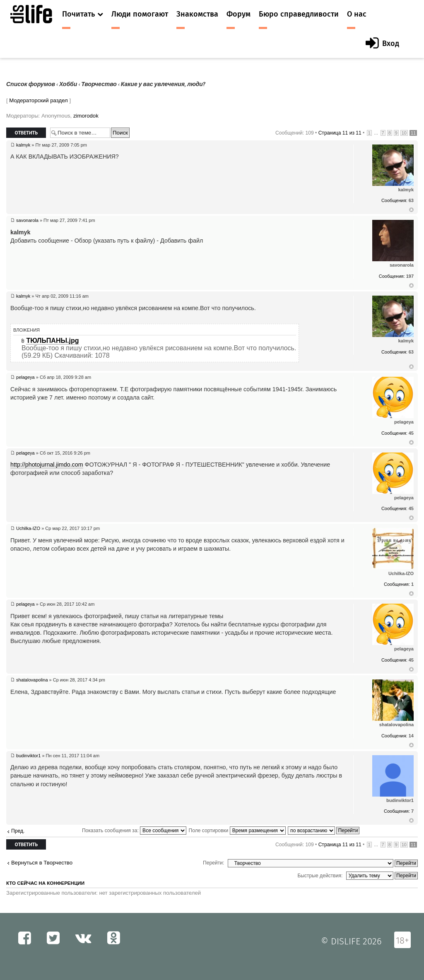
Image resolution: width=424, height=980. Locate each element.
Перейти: (213, 863)
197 (410, 276)
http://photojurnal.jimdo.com (47, 465)
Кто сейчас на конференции (45, 883)
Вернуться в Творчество (42, 863)
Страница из (340, 133)
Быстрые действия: (320, 876)
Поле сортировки (237, 831)
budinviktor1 (28, 756)
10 (404, 133)
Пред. (18, 831)
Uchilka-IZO (28, 528)
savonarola (27, 220)
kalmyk (23, 145)
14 (411, 736)
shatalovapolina (32, 680)
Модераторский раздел (38, 100)
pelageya (25, 377)
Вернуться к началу (411, 210)
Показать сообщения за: (134, 831)
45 (411, 433)
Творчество (99, 84)
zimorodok (86, 116)
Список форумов (31, 84)
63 (411, 200)
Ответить (26, 133)
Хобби (68, 84)
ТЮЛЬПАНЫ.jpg (52, 341)
